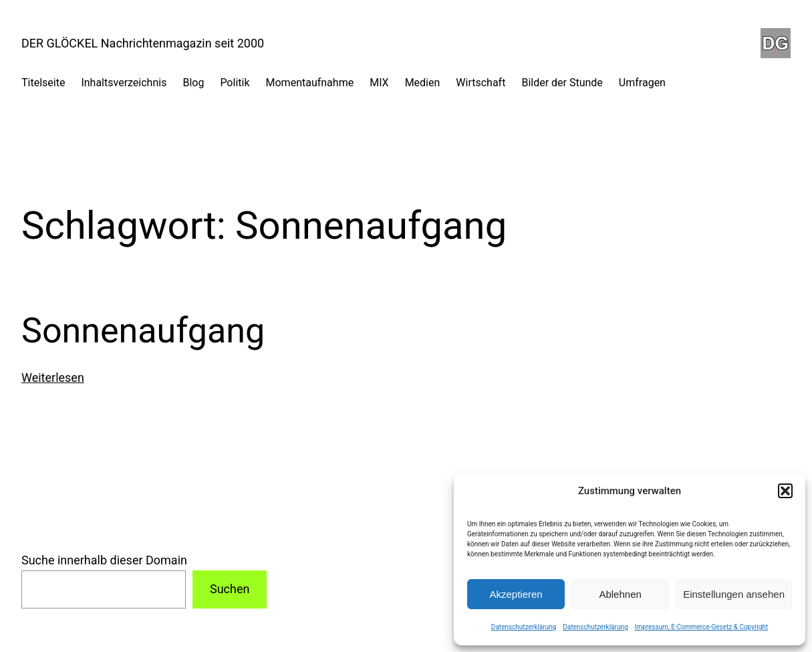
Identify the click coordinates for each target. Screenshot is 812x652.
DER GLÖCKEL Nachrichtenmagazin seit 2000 (143, 43)
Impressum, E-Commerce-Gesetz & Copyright (702, 627)
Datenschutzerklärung (524, 627)
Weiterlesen (53, 377)
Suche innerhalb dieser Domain (104, 560)
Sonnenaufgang (143, 331)
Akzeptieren (516, 594)
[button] (785, 491)
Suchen (230, 589)
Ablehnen (620, 594)
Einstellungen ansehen (734, 594)
